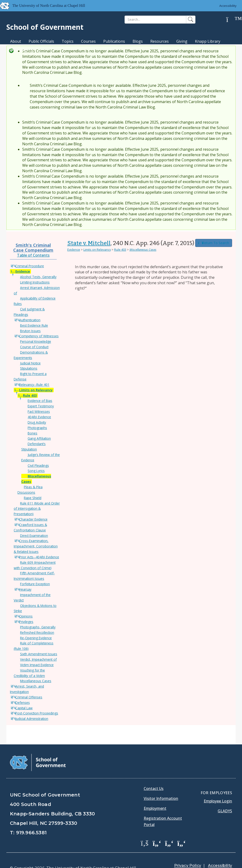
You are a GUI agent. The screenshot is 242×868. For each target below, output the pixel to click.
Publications (114, 41)
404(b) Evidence (39, 417)
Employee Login (218, 789)
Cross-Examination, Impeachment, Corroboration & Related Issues (36, 546)
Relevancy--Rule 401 (34, 385)
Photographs (37, 428)
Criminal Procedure (30, 266)
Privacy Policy (188, 854)
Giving (182, 41)
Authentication (30, 320)
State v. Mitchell (89, 243)
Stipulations (29, 368)
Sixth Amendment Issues (39, 654)
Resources (160, 41)
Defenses (23, 703)
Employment (155, 797)
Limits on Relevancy (36, 390)
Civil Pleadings (38, 465)
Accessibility (228, 6)
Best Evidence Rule (34, 325)
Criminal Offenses (29, 697)
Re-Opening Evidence (36, 638)
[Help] (231, 20)
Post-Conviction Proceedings (37, 713)
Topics (68, 41)
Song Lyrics (36, 471)
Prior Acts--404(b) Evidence (39, 557)
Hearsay (25, 589)
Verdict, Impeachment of (38, 659)
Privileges (26, 622)
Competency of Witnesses (39, 336)
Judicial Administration (32, 719)
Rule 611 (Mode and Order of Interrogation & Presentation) (37, 509)
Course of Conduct (34, 347)
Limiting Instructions (35, 282)
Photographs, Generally (38, 627)
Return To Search (214, 243)
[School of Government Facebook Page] (145, 831)
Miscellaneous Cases (36, 681)
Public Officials (41, 41)
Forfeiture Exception (35, 584)
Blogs (138, 41)
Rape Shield (33, 498)
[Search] (155, 20)
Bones (32, 433)
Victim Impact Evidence (37, 665)
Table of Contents (33, 255)
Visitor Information (161, 787)
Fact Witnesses (39, 411)
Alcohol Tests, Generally (38, 277)
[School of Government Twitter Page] (157, 831)
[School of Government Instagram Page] (181, 831)
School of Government (45, 27)
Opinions (26, 616)
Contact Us (154, 777)
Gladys (225, 799)
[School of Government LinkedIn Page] (169, 831)
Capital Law (24, 708)
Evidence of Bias (40, 401)
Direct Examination (34, 536)
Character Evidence (33, 519)
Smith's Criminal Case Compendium (33, 247)
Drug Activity (37, 422)
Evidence (23, 271)
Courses (88, 41)
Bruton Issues (30, 331)
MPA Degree (21, 50)
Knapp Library (208, 41)
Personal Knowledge (36, 341)
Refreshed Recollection (37, 632)
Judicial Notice (30, 363)
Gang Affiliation (39, 438)
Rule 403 (30, 395)
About (16, 41)
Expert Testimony (41, 406)
